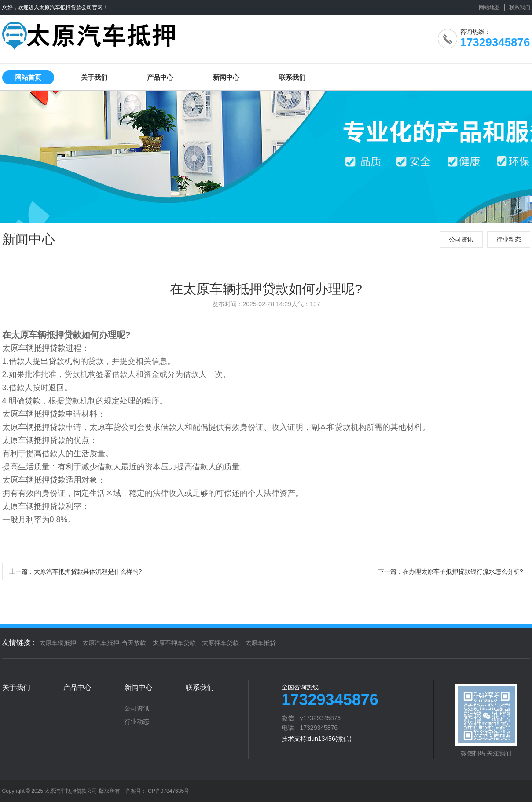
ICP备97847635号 (168, 791)
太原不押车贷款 (174, 643)
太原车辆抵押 (58, 643)
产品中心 (160, 77)
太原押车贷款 (220, 643)
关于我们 (94, 77)
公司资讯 (461, 239)
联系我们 (520, 7)
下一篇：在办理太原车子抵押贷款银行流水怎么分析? (451, 571)
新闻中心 (226, 77)
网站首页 (28, 77)
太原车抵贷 (260, 643)
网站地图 (489, 7)
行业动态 (509, 239)
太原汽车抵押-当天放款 (114, 643)
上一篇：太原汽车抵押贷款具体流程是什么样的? (76, 571)
